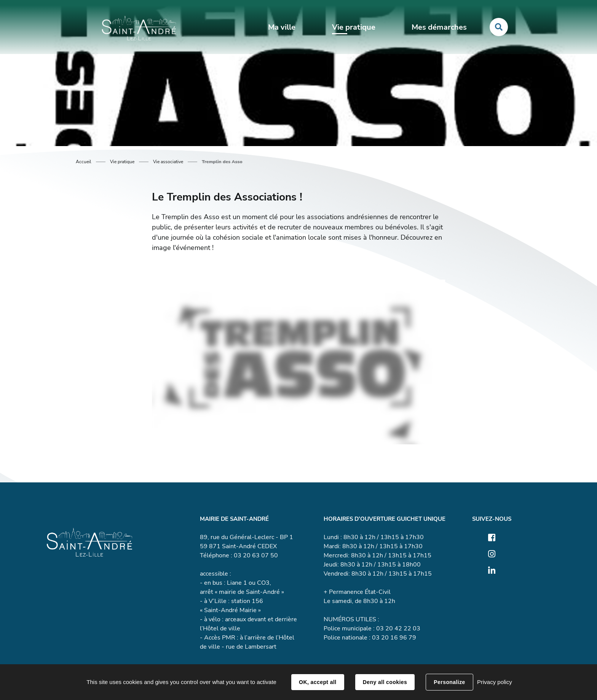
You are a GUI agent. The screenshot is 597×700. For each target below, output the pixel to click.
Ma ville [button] (282, 27)
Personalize (449, 682)
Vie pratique (122, 162)
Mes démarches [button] (439, 27)
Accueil (84, 162)
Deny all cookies (385, 682)
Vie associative (168, 162)
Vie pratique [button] (354, 27)
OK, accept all (318, 682)
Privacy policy (495, 682)
